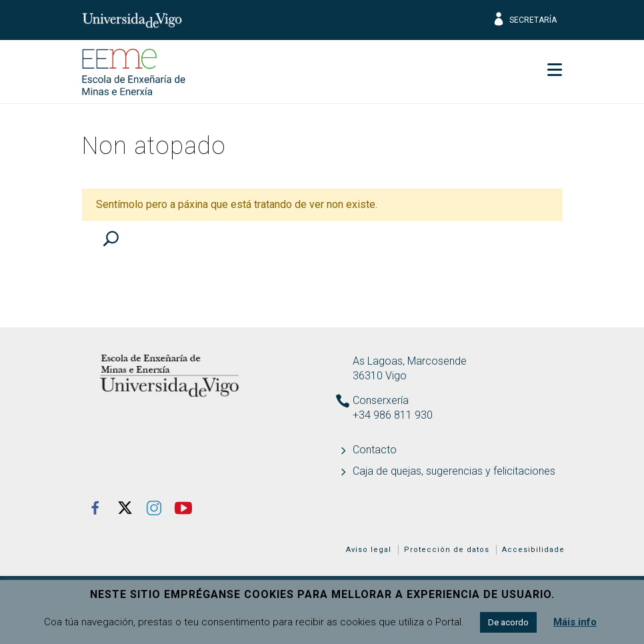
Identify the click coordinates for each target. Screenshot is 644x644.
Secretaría (524, 20)
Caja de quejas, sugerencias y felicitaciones (454, 471)
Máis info (575, 622)
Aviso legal (369, 550)
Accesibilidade (533, 550)
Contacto (375, 450)
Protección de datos (447, 550)
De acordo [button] (508, 622)
